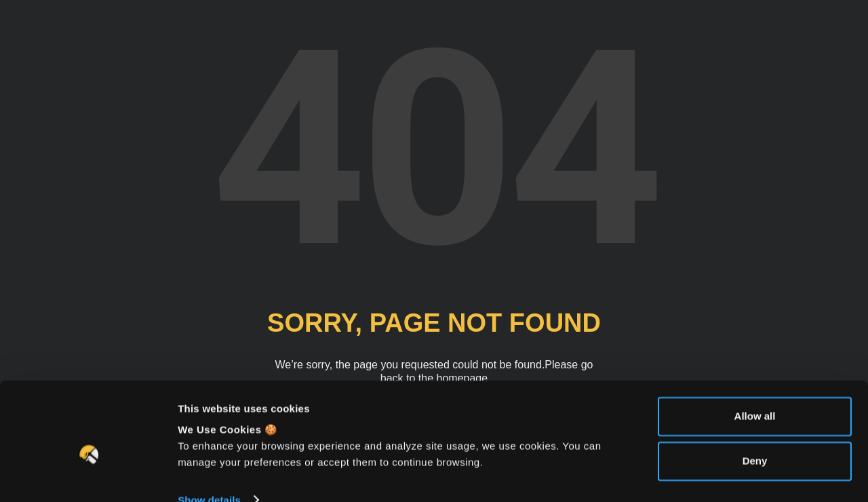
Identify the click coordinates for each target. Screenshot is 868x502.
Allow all (755, 392)
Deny (755, 436)
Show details (209, 475)
